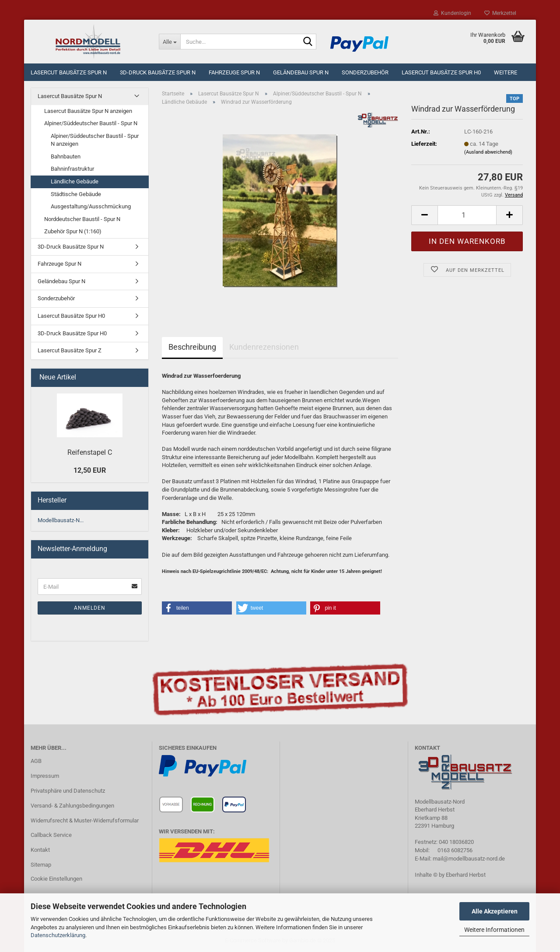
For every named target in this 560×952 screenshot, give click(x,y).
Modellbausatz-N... (61, 520)
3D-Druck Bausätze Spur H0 (72, 333)
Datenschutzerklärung (58, 935)
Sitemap (41, 865)
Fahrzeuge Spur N (234, 72)
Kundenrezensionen (264, 347)
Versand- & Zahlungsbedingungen (72, 806)
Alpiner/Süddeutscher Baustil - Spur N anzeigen (95, 140)
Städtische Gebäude (76, 194)
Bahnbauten (66, 156)
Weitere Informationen (494, 930)
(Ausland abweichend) (488, 152)
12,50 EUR (90, 470)
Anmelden (90, 608)
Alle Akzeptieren (495, 911)
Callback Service (51, 835)
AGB (36, 761)
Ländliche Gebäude (75, 181)
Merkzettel (500, 13)
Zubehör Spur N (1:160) (73, 231)
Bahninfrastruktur (72, 169)
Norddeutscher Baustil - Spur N (82, 219)
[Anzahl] (467, 215)
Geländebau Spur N (301, 72)
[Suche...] (170, 42)
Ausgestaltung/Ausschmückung (91, 206)
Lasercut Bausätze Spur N (69, 72)
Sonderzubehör (365, 72)
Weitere (506, 72)
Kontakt (40, 850)
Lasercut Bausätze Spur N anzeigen (88, 111)
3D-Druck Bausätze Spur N (158, 72)
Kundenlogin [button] (452, 13)
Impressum (45, 776)
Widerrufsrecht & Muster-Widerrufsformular (85, 820)
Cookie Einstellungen (56, 879)
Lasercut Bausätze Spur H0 (441, 72)
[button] (197, 608)
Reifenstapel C (90, 452)
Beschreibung (192, 347)
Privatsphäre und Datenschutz (68, 791)
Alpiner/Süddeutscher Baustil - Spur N (91, 123)
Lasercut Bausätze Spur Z (70, 350)
